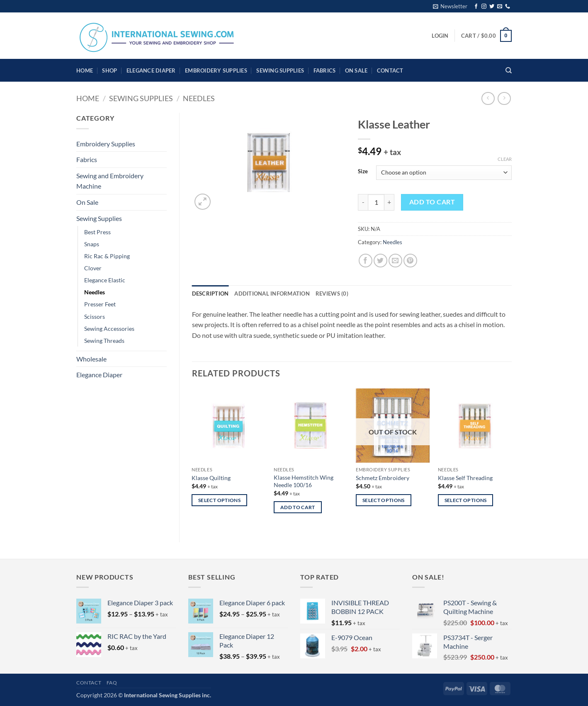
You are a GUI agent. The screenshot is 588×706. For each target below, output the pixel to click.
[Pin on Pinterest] (410, 261)
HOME (85, 70)
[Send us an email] (500, 7)
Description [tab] (210, 294)
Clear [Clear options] (505, 159)
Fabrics (325, 70)
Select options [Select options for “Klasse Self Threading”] (466, 500)
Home (88, 98)
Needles (199, 98)
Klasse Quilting (211, 478)
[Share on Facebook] (366, 261)
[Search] (509, 70)
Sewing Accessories (109, 329)
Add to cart (432, 202)
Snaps (92, 244)
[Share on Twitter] (380, 261)
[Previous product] (504, 98)
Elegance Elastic (105, 280)
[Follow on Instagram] (484, 7)
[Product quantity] (376, 202)
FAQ (112, 683)
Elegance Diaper (151, 70)
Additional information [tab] (272, 294)
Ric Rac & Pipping (107, 256)
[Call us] (508, 7)
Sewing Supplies (280, 70)
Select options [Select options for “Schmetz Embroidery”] (384, 500)
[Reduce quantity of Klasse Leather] (363, 202)
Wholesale (91, 359)
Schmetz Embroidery (383, 478)
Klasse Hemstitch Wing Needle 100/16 (304, 481)
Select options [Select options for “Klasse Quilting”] (219, 500)
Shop (109, 70)
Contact (390, 70)
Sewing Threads (104, 341)
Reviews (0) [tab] (332, 294)
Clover (93, 268)
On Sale (356, 70)
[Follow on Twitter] (492, 7)
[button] (450, 6)
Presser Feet (100, 304)
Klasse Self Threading (465, 478)
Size (363, 172)
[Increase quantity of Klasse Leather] (389, 202)
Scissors (95, 317)
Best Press (97, 232)
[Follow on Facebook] (476, 7)
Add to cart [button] (298, 507)
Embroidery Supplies (216, 70)
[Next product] (488, 98)
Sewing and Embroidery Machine (110, 181)
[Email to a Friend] (395, 261)
